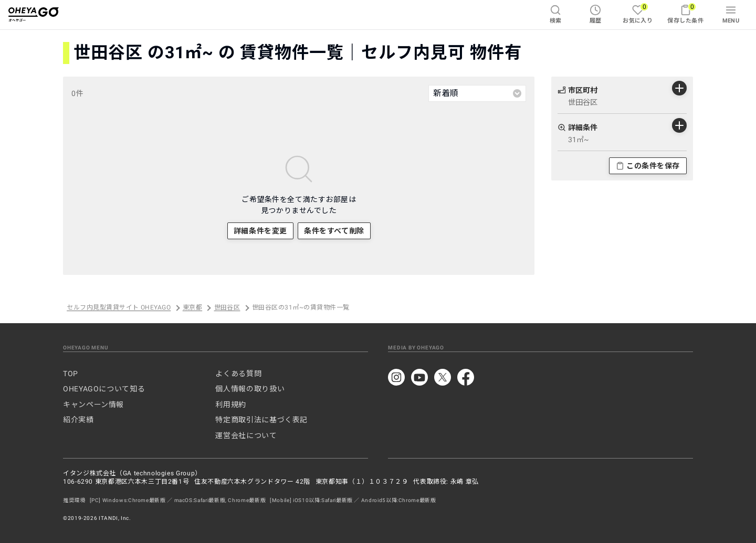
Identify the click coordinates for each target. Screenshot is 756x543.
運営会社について (246, 435)
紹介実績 (78, 420)
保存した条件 (685, 13)
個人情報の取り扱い (250, 389)
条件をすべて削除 (334, 231)
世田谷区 (227, 308)
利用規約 (231, 404)
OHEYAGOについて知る (104, 389)
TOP (71, 374)
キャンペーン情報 (93, 404)
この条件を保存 (648, 166)
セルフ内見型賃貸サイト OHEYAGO (119, 308)
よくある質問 (238, 374)
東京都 (192, 308)
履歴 (596, 14)
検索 (556, 14)
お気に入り (638, 13)
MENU (731, 14)
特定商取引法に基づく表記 (261, 420)
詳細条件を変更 (260, 231)
